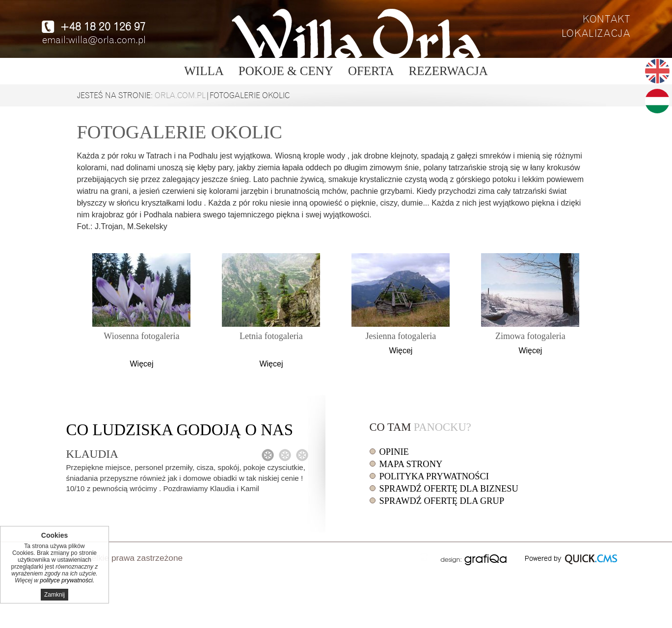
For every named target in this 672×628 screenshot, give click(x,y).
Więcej (141, 364)
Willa (204, 71)
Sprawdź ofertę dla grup (442, 501)
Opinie (394, 452)
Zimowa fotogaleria (530, 336)
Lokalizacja (596, 34)
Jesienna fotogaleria (401, 336)
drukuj (424, 557)
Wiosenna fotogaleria (141, 336)
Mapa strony (411, 464)
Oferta (371, 71)
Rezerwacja (448, 71)
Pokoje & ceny (286, 71)
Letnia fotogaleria (271, 336)
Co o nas (180, 430)
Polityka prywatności (434, 476)
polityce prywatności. (67, 580)
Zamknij (54, 595)
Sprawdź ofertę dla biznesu (449, 489)
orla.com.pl (180, 96)
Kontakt (606, 19)
